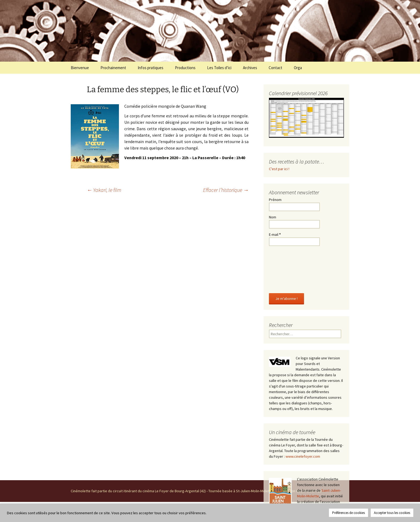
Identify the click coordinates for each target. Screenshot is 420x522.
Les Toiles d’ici (219, 68)
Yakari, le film (104, 190)
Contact (275, 68)
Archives (250, 68)
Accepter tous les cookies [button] (392, 513)
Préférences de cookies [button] (348, 513)
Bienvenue (80, 68)
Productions (185, 68)
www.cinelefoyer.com (303, 456)
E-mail (275, 234)
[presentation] (291, 269)
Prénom (275, 200)
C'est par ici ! (279, 169)
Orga (298, 68)
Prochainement (113, 68)
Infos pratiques (151, 68)
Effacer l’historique (226, 190)
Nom (273, 217)
